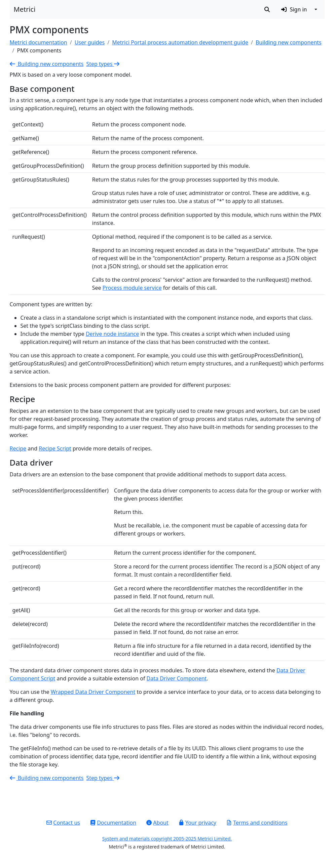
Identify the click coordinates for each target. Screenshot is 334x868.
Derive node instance (112, 334)
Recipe (18, 448)
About (157, 823)
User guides (90, 42)
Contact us (63, 823)
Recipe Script (55, 448)
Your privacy (197, 823)
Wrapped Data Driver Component (93, 692)
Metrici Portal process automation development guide (180, 42)
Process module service (132, 288)
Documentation (113, 823)
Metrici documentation (39, 42)
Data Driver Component (177, 678)
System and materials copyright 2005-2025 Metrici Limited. (167, 839)
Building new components (289, 42)
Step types (103, 64)
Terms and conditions (257, 823)
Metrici (25, 9)
